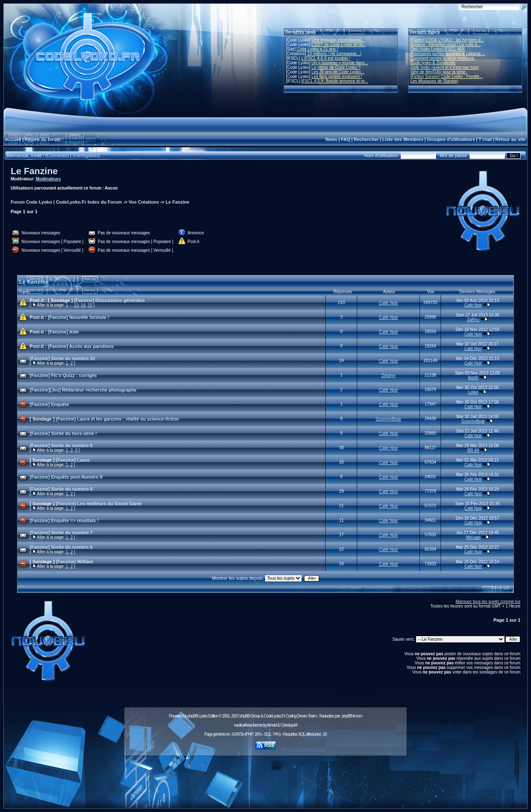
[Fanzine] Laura (73, 460)
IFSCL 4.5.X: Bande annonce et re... (335, 81)
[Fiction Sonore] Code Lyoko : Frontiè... (447, 77)
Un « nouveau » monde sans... (340, 63)
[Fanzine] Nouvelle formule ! (79, 317)
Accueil (13, 139)
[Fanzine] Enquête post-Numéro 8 (66, 477)
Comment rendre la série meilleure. (443, 58)
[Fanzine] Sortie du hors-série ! (63, 433)
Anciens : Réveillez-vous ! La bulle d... (446, 45)
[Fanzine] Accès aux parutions (81, 346)
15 (90, 305)
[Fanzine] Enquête (50, 404)
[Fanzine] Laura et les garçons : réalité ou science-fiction (118, 419)
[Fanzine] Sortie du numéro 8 (61, 489)
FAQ (346, 139)
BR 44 (473, 450)
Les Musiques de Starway (435, 81)
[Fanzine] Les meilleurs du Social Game (99, 503)
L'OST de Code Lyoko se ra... (339, 45)
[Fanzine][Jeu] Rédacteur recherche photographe (83, 390)
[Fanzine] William (75, 562)
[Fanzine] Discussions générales (110, 300)
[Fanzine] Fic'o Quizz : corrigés (63, 375)
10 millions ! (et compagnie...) (335, 54)
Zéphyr (388, 375)
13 (76, 305)
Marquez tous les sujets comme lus (488, 602)
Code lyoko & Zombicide (433, 63)
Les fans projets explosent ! (337, 77)
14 (83, 305)
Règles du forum (43, 139)
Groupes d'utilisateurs (451, 139)
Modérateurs (48, 179)
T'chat (485, 139)
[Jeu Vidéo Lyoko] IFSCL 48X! (438, 49)
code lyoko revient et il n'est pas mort (445, 67)
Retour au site (510, 139)
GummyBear (389, 419)
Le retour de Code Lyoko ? (336, 67)
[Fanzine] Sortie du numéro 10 (63, 358)
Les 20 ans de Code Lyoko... (338, 72)
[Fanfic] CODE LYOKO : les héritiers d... (447, 40)
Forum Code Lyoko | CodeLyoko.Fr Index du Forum (66, 202)
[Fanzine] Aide (64, 332)
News (331, 139)
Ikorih (473, 378)
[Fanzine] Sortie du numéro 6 (61, 547)
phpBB (193, 716)
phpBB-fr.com (352, 716)
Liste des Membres (403, 139)
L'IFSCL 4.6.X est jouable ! (326, 58)
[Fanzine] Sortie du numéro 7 (61, 532)
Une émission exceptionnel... (338, 40)
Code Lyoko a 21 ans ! (317, 49)
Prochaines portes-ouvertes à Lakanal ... (448, 54)
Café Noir (388, 303)
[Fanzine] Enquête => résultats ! (64, 520)
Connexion (58, 156)
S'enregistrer (85, 156)
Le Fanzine (34, 171)
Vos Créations (144, 202)
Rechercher (367, 139)
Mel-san (473, 537)
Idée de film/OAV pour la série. (439, 72)
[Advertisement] (265, 778)
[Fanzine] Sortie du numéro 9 (61, 445)
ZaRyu (473, 320)
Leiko (473, 392)
